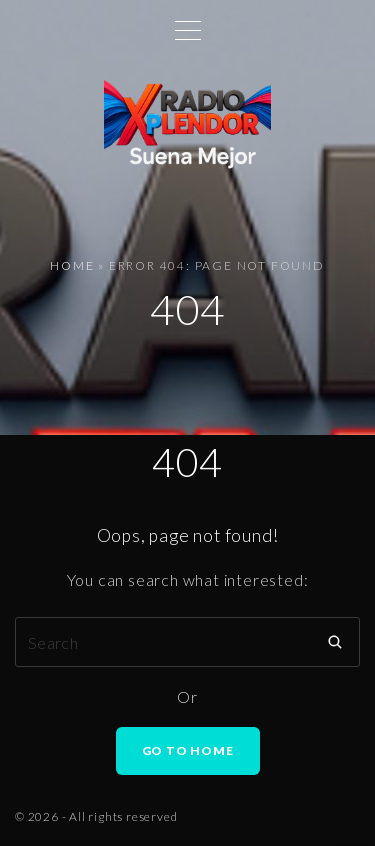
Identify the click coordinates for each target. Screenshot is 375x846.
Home (72, 265)
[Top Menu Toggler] (188, 30)
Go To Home (188, 750)
